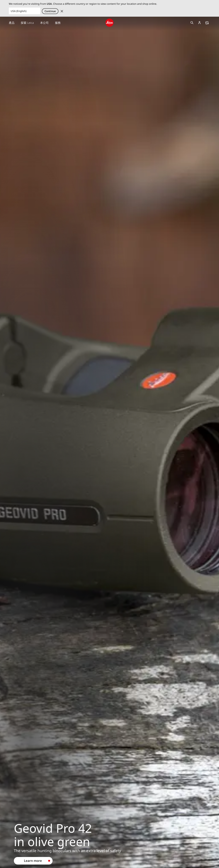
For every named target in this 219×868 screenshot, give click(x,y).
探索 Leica (27, 23)
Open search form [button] (192, 23)
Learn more (33, 861)
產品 (12, 23)
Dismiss (62, 11)
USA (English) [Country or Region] (19, 11)
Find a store (207, 23)
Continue (50, 11)
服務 (58, 23)
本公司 (44, 23)
